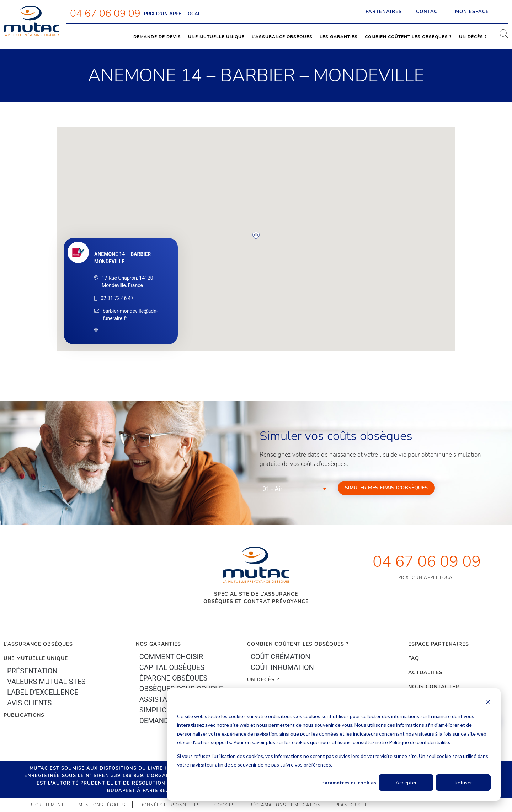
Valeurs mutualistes (46, 682)
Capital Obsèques (172, 667)
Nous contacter (434, 687)
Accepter (406, 782)
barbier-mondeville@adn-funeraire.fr (130, 315)
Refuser (463, 782)
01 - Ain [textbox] (273, 489)
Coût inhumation (282, 667)
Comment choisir (171, 657)
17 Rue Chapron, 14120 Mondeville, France (127, 282)
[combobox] (294, 489)
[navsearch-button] (501, 37)
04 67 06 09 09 (105, 14)
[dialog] (334, 744)
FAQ (414, 658)
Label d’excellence (43, 692)
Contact (428, 12)
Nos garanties (158, 644)
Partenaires (384, 12)
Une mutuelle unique (216, 37)
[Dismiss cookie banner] (488, 703)
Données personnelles (170, 805)
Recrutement (47, 805)
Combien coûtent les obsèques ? (408, 37)
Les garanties (339, 37)
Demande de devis (157, 37)
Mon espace (478, 12)
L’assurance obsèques (282, 37)
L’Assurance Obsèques (38, 644)
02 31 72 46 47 (117, 298)
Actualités (425, 673)
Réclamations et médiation (285, 805)
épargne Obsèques (174, 678)
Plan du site (351, 805)
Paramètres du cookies (349, 782)
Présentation (32, 671)
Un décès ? (473, 37)
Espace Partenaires (439, 644)
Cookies (225, 805)
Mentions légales (102, 805)
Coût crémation (281, 657)
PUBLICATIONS (24, 715)
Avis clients (29, 703)
